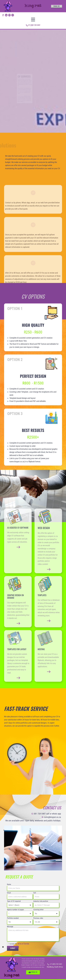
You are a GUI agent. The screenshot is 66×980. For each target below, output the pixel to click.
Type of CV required (14, 901)
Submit (13, 948)
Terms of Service (23, 943)
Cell (35, 893)
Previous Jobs (38, 918)
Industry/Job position (41, 901)
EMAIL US (33, 972)
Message (10, 927)
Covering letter (38, 910)
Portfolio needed (13, 918)
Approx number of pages (15, 910)
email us (57, 6)
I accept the (19, 943)
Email (9, 893)
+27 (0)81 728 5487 (33, 25)
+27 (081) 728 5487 (55, 964)
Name (9, 884)
